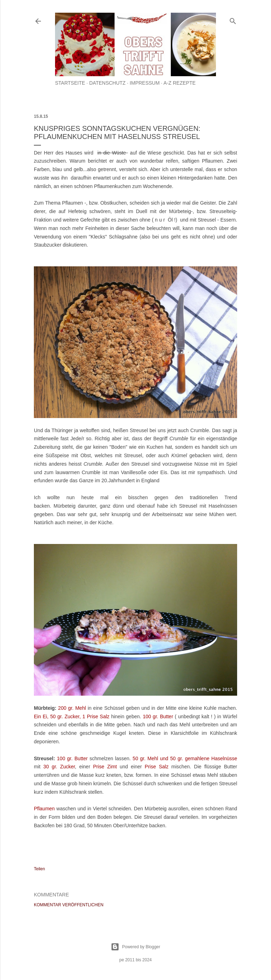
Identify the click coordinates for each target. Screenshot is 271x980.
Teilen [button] (39, 869)
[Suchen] (233, 20)
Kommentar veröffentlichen (69, 905)
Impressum (145, 83)
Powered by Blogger (135, 947)
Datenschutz (107, 83)
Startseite (70, 83)
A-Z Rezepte (179, 83)
